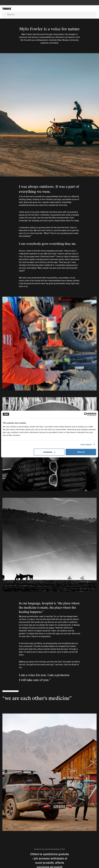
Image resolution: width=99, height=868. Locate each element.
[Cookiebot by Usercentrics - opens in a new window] (86, 414)
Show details (86, 444)
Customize (49, 452)
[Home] (18, 9)
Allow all (81, 452)
